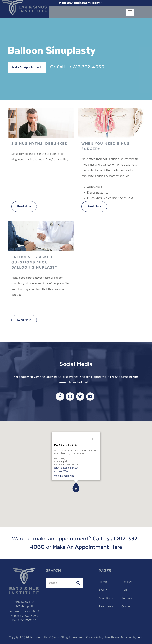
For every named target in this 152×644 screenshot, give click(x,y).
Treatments (106, 607)
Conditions (106, 598)
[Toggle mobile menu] (130, 12)
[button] (76, 487)
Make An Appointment (27, 67)
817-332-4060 (89, 67)
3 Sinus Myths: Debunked (40, 144)
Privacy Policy (94, 638)
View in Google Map (64, 476)
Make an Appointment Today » (81, 3)
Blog (124, 590)
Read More (24, 206)
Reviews (127, 582)
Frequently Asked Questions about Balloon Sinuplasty (34, 262)
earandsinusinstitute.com (67, 468)
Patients (127, 598)
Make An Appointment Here (87, 547)
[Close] (93, 439)
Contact (127, 607)
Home (103, 582)
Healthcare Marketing (119, 638)
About (103, 590)
